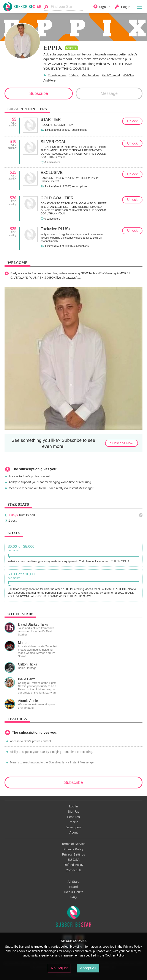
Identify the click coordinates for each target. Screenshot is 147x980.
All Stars (73, 882)
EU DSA (73, 860)
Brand (74, 887)
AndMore (49, 80)
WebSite (128, 75)
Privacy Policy (73, 849)
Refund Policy (74, 865)
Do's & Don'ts (73, 892)
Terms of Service (73, 844)
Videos (74, 75)
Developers (73, 827)
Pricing (73, 822)
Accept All (88, 968)
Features (73, 817)
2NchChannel (111, 75)
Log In (73, 806)
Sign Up (73, 812)
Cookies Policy (115, 955)
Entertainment (57, 75)
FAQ (74, 897)
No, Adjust (59, 968)
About (73, 832)
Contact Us (73, 870)
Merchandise (90, 75)
